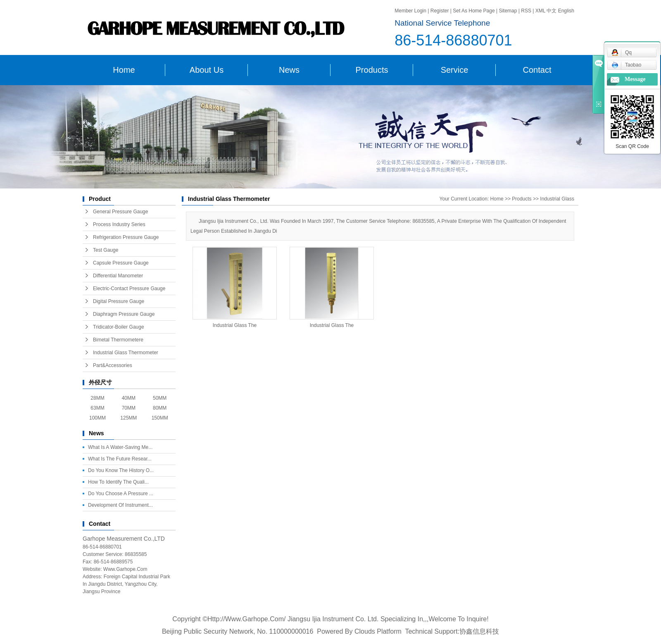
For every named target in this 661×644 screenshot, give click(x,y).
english (566, 11)
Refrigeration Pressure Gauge (126, 237)
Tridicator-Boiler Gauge (119, 327)
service (455, 70)
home (497, 199)
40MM (129, 398)
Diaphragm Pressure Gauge (124, 314)
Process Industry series (119, 224)
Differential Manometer (118, 276)
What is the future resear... (120, 459)
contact (537, 70)
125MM (128, 418)
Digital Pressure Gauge (119, 301)
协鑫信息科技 (479, 631)
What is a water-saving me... (120, 447)
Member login (410, 11)
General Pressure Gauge (120, 212)
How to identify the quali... (118, 482)
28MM (97, 398)
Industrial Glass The (235, 325)
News (289, 70)
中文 (552, 11)
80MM (160, 408)
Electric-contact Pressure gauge (129, 289)
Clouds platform (378, 631)
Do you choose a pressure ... (121, 494)
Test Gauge (106, 250)
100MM (97, 418)
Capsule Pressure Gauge (121, 263)
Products (372, 70)
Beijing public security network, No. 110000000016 (238, 631)
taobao (626, 65)
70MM (129, 408)
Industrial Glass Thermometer (126, 353)
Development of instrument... (120, 505)
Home (124, 70)
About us (207, 70)
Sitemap (508, 11)
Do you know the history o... (121, 470)
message (635, 79)
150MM (160, 418)
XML (540, 11)
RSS (526, 11)
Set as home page (474, 11)
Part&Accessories (113, 365)
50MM (160, 398)
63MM (97, 408)
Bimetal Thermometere (118, 340)
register (440, 11)
